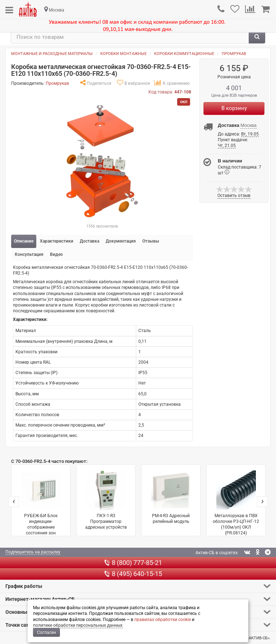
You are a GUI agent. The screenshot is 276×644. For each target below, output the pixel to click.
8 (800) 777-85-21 (133, 563)
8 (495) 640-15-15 (133, 574)
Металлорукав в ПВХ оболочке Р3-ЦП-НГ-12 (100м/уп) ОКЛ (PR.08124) (236, 503)
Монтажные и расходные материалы (52, 54)
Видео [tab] (56, 254)
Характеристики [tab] (57, 241)
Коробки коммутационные (184, 54)
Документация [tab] (121, 241)
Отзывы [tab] (151, 241)
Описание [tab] (24, 241)
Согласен (47, 632)
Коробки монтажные (123, 54)
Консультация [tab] (29, 254)
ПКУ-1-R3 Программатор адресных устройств (106, 500)
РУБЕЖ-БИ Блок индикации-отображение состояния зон (41, 503)
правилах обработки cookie (163, 620)
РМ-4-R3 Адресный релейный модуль (171, 497)
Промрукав (234, 54)
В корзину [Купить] (234, 108)
